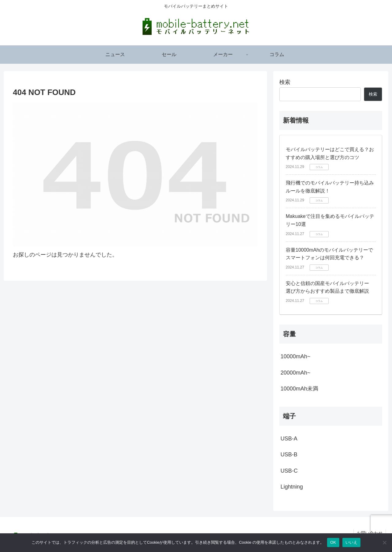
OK (333, 542)
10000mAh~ (296, 356)
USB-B (289, 455)
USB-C (289, 471)
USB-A (289, 439)
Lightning (292, 487)
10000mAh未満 (299, 389)
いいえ (352, 542)
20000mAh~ (296, 373)
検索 (285, 82)
